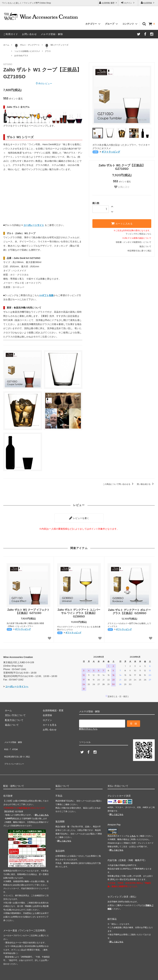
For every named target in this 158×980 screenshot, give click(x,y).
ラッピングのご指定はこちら (138, 234)
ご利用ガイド (11, 34)
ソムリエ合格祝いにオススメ (27, 51)
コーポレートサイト (34, 225)
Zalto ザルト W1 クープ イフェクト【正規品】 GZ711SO (28, 610)
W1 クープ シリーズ (57, 46)
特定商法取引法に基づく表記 (18, 749)
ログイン (128, 3)
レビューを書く (79, 517)
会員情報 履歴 (108, 3)
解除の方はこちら (88, 726)
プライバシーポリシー (15, 754)
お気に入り (122, 187)
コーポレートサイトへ (17, 685)
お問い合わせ (29, 34)
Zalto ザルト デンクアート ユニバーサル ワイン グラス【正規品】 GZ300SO (79, 612)
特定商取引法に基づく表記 (139, 251)
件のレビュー (44, 84)
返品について (145, 246)
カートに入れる (122, 223)
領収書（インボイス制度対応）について (134, 242)
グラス (48, 51)
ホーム (6, 45)
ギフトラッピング (111, 152)
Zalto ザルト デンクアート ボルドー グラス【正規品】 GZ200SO (130, 610)
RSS (6, 744)
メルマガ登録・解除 (52, 34)
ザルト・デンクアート (27, 46)
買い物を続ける (146, 484)
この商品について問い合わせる (119, 484)
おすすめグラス (21, 56)
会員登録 (148, 3)
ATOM (13, 744)
